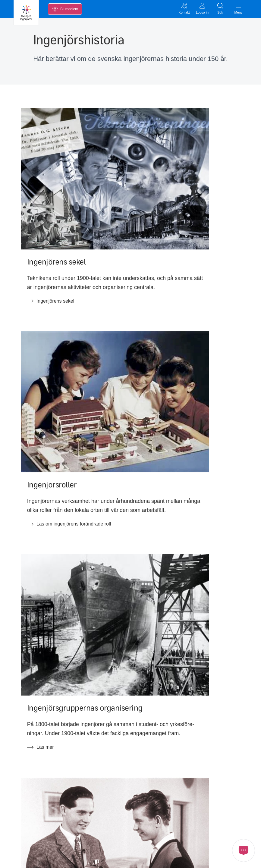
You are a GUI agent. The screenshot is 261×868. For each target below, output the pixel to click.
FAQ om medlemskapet (117, 727)
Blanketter (102, 702)
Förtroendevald (186, 702)
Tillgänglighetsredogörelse (197, 740)
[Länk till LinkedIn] (39, 815)
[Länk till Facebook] (22, 815)
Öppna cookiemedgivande (80, 858)
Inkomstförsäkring (33, 702)
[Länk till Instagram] (73, 815)
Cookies (41, 858)
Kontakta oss (28, 770)
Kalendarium (27, 715)
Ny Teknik (102, 715)
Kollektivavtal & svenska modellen (128, 689)
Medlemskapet (29, 740)
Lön (18, 689)
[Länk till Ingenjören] (123, 815)
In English (180, 727)
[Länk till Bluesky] (90, 815)
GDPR (20, 858)
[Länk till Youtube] (56, 815)
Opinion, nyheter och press (42, 727)
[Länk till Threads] (106, 815)
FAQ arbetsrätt (107, 740)
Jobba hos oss (185, 689)
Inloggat (22, 782)
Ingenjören (181, 715)
